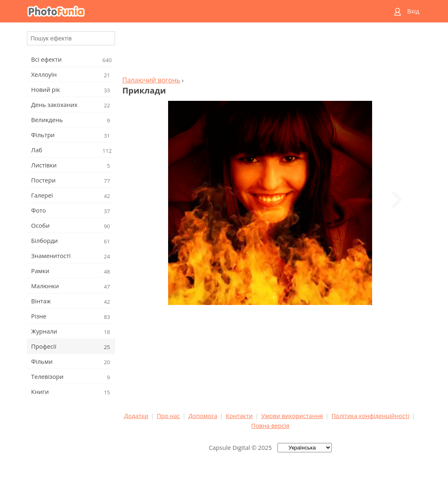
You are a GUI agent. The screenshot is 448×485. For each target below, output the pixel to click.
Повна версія (271, 425)
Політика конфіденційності (370, 416)
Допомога (203, 416)
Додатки (136, 416)
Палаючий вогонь (151, 80)
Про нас (168, 416)
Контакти (239, 416)
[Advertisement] (270, 51)
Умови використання (292, 416)
